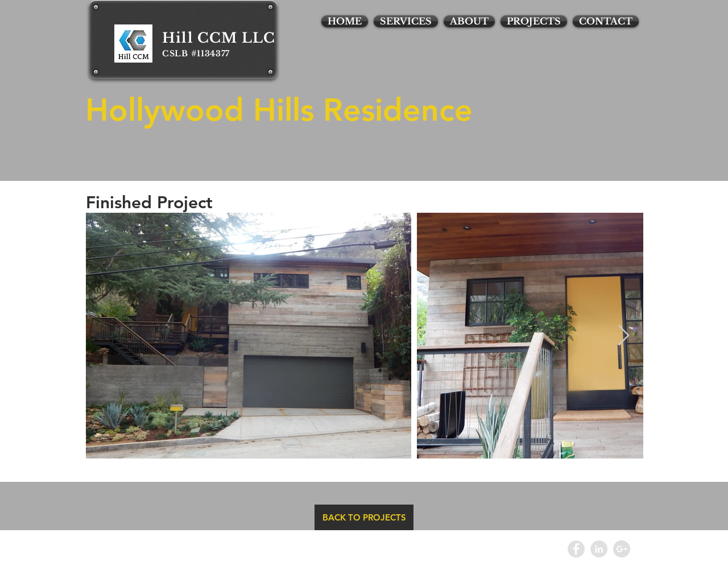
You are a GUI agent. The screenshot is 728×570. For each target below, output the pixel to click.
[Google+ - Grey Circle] (622, 549)
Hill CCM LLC (219, 38)
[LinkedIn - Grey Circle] (599, 549)
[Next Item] (624, 336)
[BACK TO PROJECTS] (364, 517)
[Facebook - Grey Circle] (576, 549)
